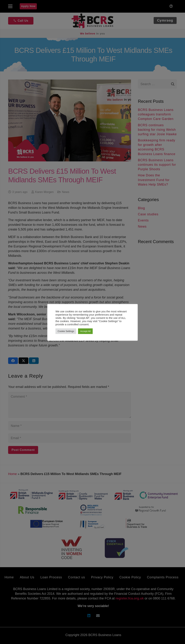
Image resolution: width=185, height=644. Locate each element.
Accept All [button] (85, 331)
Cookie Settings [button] (66, 331)
